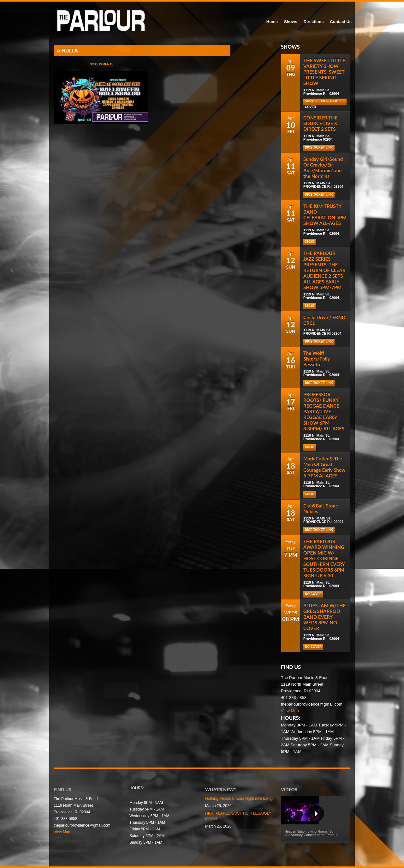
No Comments (101, 64)
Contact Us (341, 22)
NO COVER (313, 594)
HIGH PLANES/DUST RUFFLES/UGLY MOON (238, 816)
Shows (291, 22)
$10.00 (310, 242)
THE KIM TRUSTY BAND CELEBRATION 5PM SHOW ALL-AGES (325, 215)
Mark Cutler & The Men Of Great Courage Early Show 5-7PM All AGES (324, 467)
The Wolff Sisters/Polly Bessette (317, 359)
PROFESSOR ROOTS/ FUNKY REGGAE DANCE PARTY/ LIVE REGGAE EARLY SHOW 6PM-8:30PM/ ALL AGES (324, 411)
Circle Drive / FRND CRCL (324, 320)
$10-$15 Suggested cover (321, 102)
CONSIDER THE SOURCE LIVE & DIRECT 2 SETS (321, 123)
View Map (290, 711)
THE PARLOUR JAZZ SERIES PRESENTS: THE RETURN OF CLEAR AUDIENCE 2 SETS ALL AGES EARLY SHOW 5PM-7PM (324, 270)
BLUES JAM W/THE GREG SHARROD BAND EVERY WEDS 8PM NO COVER (324, 617)
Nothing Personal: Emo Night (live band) (239, 798)
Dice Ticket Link (319, 147)
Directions (314, 22)
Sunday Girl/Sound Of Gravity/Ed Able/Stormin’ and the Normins (323, 167)
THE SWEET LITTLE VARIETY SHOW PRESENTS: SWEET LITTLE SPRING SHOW (324, 72)
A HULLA (67, 50)
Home (272, 22)
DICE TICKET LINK (319, 530)
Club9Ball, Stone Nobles (321, 508)
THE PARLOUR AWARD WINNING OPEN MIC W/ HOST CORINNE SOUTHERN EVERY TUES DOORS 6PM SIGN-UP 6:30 (324, 558)
